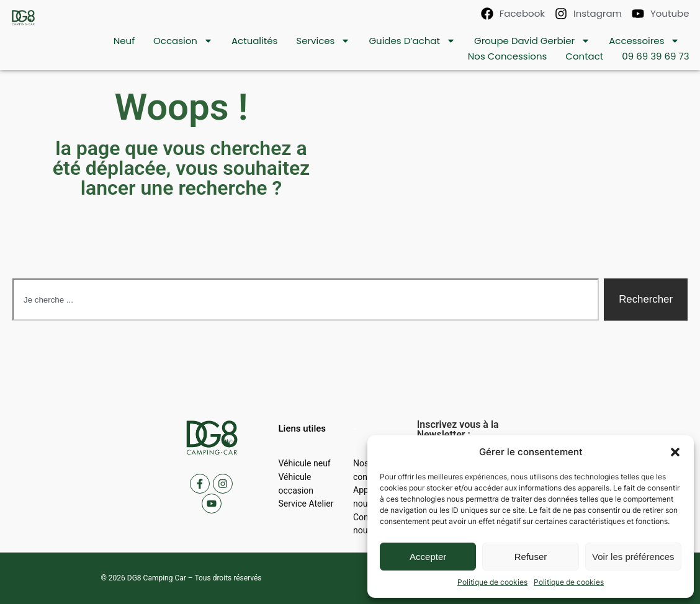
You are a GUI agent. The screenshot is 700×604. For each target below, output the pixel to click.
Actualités (254, 41)
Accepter (428, 557)
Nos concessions (508, 56)
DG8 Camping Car (157, 578)
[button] (675, 452)
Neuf (124, 41)
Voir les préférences (633, 557)
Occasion (183, 41)
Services (323, 41)
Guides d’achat (412, 41)
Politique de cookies (492, 582)
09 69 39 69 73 (655, 56)
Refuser (531, 557)
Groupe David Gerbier (532, 41)
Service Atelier (306, 504)
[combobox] (306, 300)
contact (584, 56)
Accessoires (644, 41)
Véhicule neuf (304, 463)
